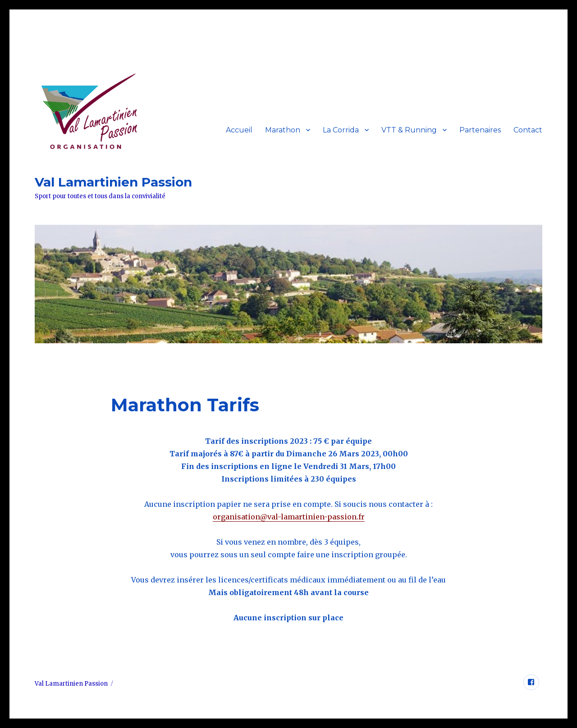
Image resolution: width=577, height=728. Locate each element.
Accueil (239, 130)
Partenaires (480, 130)
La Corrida (341, 130)
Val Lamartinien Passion (113, 182)
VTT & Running (409, 130)
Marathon (283, 130)
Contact (528, 130)
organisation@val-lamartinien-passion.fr (289, 517)
